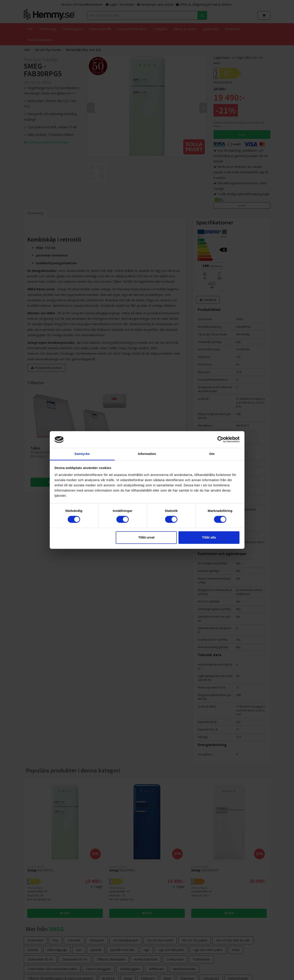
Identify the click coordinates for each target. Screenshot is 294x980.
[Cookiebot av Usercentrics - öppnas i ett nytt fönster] (221, 440)
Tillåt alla (209, 537)
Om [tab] (212, 454)
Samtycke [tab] (82, 454)
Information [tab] (147, 454)
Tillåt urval (146, 537)
